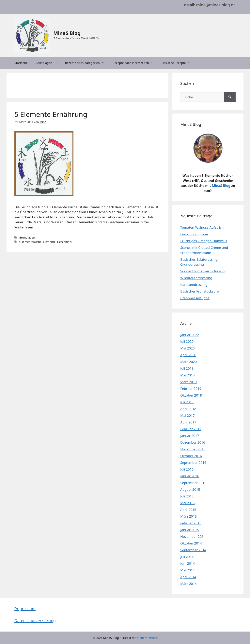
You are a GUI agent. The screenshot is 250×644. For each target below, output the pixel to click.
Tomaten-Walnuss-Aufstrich (202, 227)
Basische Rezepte (178, 63)
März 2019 (188, 382)
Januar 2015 (190, 530)
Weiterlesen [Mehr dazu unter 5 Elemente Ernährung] (24, 227)
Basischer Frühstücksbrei (200, 291)
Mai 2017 (187, 415)
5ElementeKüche (30, 242)
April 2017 (188, 422)
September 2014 (193, 550)
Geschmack (65, 242)
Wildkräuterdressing (196, 278)
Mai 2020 (187, 348)
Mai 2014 (187, 570)
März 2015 (188, 516)
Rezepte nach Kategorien (87, 63)
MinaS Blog (67, 33)
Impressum (25, 609)
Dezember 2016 (193, 442)
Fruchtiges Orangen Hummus (204, 241)
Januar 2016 (190, 476)
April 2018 (188, 409)
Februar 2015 (191, 523)
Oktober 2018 (191, 395)
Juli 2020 (187, 341)
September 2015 (193, 483)
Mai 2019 (187, 375)
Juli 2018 (187, 402)
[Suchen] (230, 97)
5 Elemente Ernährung (51, 114)
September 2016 (193, 463)
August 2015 (190, 489)
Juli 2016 (187, 469)
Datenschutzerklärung (35, 621)
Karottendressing (194, 285)
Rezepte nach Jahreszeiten (135, 63)
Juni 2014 (187, 563)
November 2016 (193, 449)
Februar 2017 (191, 429)
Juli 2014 (187, 557)
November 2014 (193, 537)
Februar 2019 (191, 389)
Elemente (49, 242)
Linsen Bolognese (194, 234)
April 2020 (188, 355)
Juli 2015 (187, 496)
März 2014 (188, 584)
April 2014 (188, 577)
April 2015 (188, 510)
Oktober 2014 (191, 543)
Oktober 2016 (191, 456)
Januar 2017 (190, 436)
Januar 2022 (190, 335)
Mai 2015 (187, 503)
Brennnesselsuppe (195, 298)
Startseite (21, 63)
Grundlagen (48, 63)
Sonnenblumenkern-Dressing (203, 271)
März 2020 (188, 362)
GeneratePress (147, 638)
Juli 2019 (187, 368)
